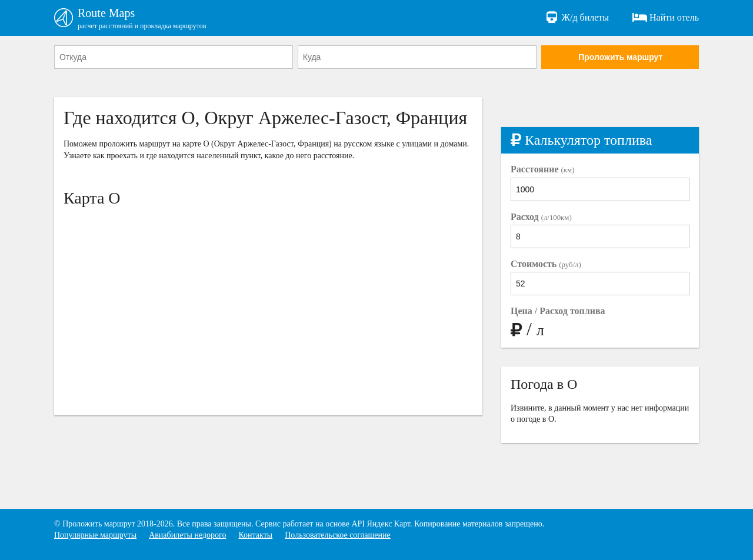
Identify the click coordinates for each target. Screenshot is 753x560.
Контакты (255, 535)
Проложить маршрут (620, 57)
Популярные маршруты (95, 535)
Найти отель (666, 18)
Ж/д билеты (577, 18)
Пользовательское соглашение (338, 535)
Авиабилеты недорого (187, 535)
